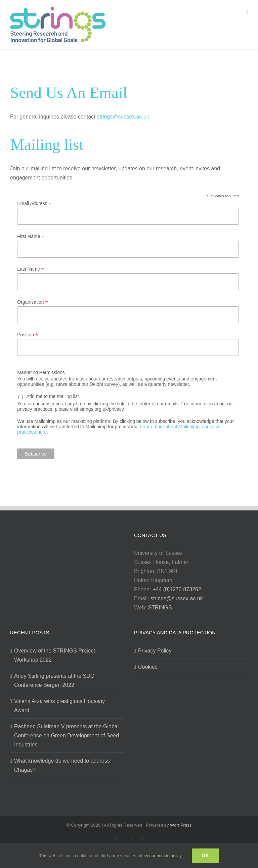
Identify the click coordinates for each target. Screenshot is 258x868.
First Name (31, 237)
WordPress (181, 825)
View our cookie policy (160, 856)
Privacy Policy (155, 651)
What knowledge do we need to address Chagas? (62, 765)
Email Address (34, 204)
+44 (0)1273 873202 (177, 589)
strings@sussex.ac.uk (123, 117)
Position (28, 335)
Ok (205, 856)
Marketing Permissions (41, 372)
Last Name (31, 269)
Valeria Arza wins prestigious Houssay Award (59, 706)
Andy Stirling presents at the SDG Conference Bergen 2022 (54, 680)
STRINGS (160, 608)
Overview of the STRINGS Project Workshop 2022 (55, 655)
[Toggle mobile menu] (247, 13)
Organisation (32, 302)
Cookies (148, 667)
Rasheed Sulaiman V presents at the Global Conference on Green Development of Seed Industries (67, 736)
